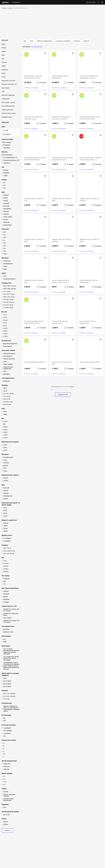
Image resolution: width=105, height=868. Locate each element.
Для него (87, 41)
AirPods (4, 62)
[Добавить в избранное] (45, 53)
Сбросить (7, 830)
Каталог (10, 8)
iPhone (4, 48)
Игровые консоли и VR (9, 84)
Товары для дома (7, 110)
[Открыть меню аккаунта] (102, 2)
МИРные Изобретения (45, 41)
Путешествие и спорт (21, 8)
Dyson (4, 73)
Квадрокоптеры (7, 117)
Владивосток (16, 2)
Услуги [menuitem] (41, 2)
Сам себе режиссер (8, 106)
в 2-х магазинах (62, 88)
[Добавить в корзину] (42, 83)
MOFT (4, 44)
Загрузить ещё (63, 395)
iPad (3, 55)
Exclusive (77, 41)
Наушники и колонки (8, 81)
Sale (3, 91)
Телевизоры (6, 99)
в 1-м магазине (34, 88)
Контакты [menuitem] (62, 2)
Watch (4, 51)
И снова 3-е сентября (63, 41)
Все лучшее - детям (8, 102)
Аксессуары (6, 88)
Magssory (5, 70)
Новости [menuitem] (54, 2)
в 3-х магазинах (90, 88)
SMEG (4, 66)
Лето (32, 41)
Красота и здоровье (8, 95)
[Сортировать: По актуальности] (32, 47)
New (25, 41)
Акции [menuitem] (48, 2)
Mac (3, 59)
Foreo (3, 77)
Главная (4, 8)
